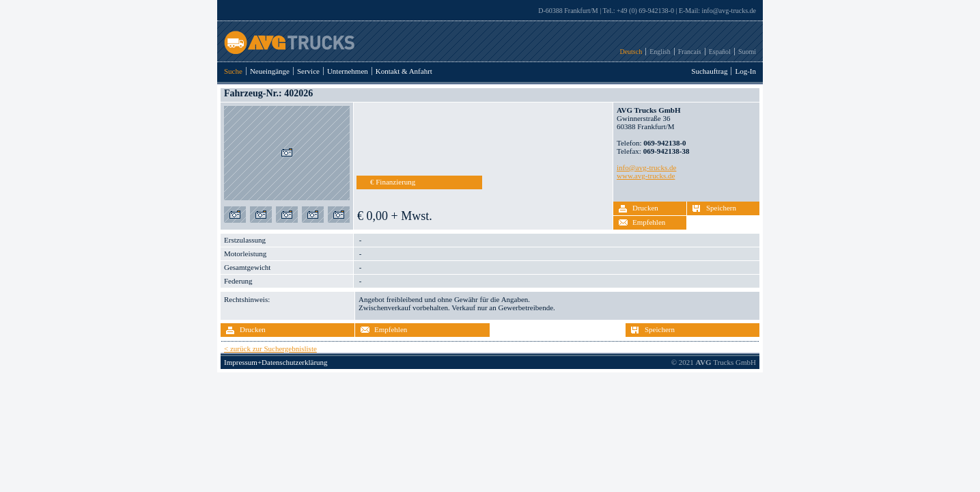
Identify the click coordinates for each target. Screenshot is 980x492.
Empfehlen (649, 222)
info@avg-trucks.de (729, 11)
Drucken (645, 208)
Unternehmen (348, 71)
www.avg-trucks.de (646, 176)
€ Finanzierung (393, 182)
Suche (233, 71)
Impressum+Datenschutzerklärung (276, 362)
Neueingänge (270, 71)
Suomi (747, 52)
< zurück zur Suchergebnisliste (270, 348)
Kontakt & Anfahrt (404, 71)
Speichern (721, 208)
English (660, 52)
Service (308, 71)
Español (720, 52)
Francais (690, 52)
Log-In (745, 71)
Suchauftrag (709, 71)
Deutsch (631, 52)
